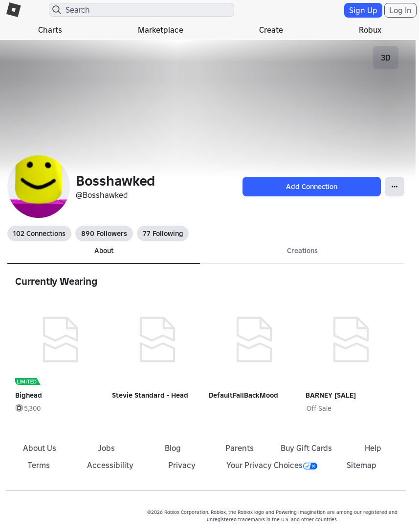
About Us (40, 448)
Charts (50, 30)
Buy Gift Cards (306, 448)
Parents (240, 448)
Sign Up (363, 10)
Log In (400, 10)
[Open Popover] (395, 187)
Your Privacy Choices (272, 465)
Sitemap (362, 465)
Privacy (182, 465)
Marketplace (161, 30)
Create (271, 30)
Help (373, 448)
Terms (39, 465)
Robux (370, 30)
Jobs (106, 448)
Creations (302, 251)
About (104, 251)
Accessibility (110, 465)
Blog (173, 448)
